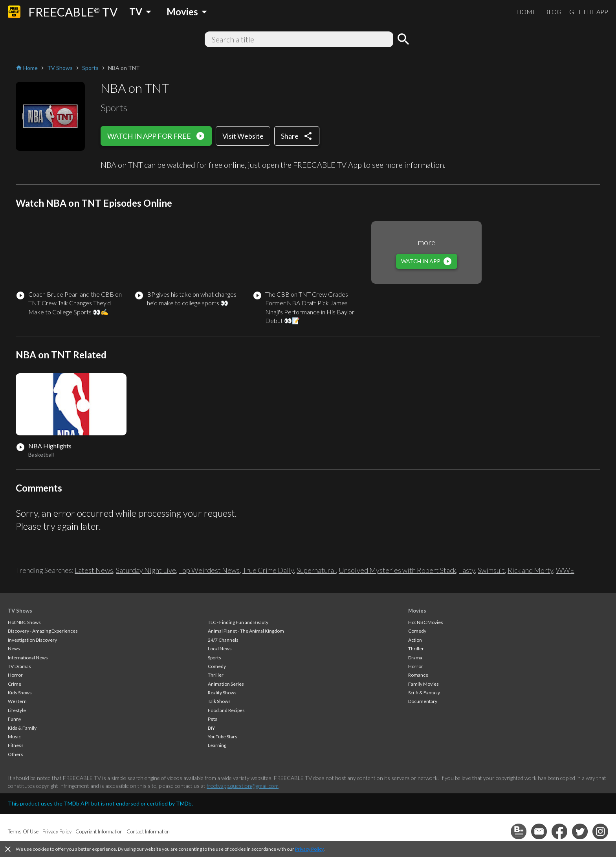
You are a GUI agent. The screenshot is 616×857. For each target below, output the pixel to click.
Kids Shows (20, 693)
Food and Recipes (226, 710)
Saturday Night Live (146, 570)
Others (16, 754)
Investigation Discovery (32, 640)
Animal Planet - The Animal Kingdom (246, 631)
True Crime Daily (268, 570)
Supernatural (316, 570)
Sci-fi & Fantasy (424, 693)
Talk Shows (219, 701)
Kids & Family (22, 728)
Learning (217, 745)
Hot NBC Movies (426, 622)
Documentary (423, 701)
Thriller (216, 675)
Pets (213, 719)
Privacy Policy (309, 849)
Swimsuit (491, 570)
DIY (211, 728)
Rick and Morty (530, 570)
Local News (220, 649)
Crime (15, 684)
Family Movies (423, 684)
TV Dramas (19, 666)
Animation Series (226, 684)
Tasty (467, 570)
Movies (417, 611)
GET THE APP (589, 12)
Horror (15, 675)
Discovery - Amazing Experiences (43, 631)
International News (28, 658)
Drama (415, 658)
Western (17, 701)
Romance (418, 675)
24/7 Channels (223, 640)
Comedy (217, 666)
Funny (15, 719)
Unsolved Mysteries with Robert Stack (397, 570)
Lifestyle (17, 710)
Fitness (16, 745)
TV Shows (20, 611)
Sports (214, 658)
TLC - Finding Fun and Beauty (238, 622)
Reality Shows (222, 693)
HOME (526, 12)
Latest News (94, 570)
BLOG (553, 12)
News (14, 649)
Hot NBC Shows (24, 622)
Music (14, 737)
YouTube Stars (223, 737)
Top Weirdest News (209, 570)
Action (415, 640)
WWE (565, 570)
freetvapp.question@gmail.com (243, 786)
